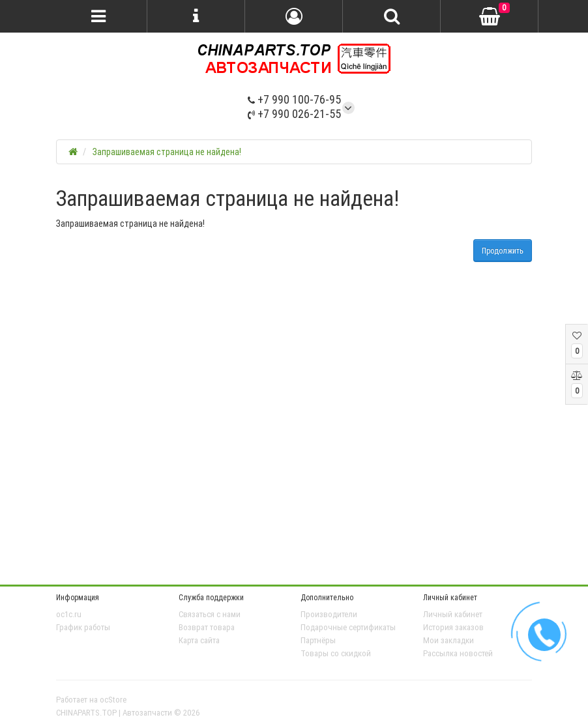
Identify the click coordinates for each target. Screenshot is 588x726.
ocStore (113, 700)
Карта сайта (199, 640)
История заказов (453, 627)
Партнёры (318, 640)
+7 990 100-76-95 (294, 99)
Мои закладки (448, 640)
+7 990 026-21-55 (294, 114)
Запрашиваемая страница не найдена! (167, 152)
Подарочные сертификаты (348, 627)
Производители (329, 614)
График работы (83, 627)
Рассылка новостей (458, 653)
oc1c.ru (69, 614)
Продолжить (503, 251)
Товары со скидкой (336, 653)
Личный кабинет (453, 614)
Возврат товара (207, 627)
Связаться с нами (210, 614)
